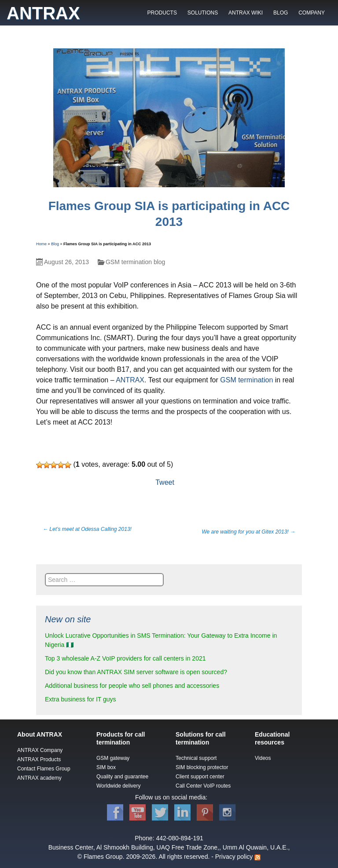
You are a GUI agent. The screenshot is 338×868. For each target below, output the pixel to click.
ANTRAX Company (40, 750)
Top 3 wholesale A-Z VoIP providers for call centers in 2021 (125, 658)
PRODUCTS (162, 13)
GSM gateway (113, 758)
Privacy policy (234, 857)
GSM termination (246, 380)
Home (41, 244)
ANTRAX (130, 380)
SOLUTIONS (203, 13)
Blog (55, 244)
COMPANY (312, 13)
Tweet (165, 482)
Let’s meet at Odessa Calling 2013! (87, 529)
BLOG (281, 13)
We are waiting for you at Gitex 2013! (248, 532)
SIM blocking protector (202, 767)
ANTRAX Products (39, 759)
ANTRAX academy (39, 778)
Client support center (200, 777)
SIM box (106, 767)
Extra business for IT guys (81, 699)
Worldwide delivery (118, 786)
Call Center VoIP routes (203, 786)
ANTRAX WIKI (246, 13)
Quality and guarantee (122, 777)
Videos (263, 758)
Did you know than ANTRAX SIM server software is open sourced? (136, 672)
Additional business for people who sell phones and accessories (132, 686)
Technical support (196, 758)
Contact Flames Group (44, 769)
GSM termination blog (135, 262)
